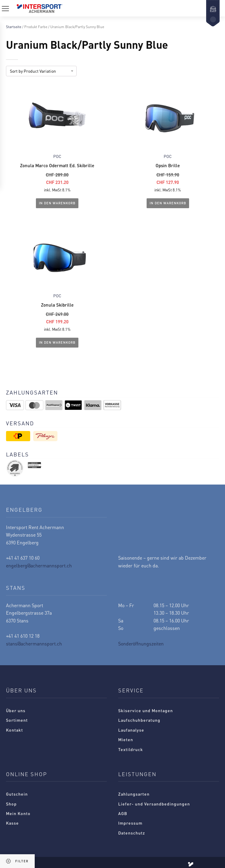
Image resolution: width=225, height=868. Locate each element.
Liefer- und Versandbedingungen (154, 804)
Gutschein (17, 794)
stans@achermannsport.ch (34, 644)
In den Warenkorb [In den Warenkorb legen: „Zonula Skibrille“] (57, 342)
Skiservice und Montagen (146, 710)
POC (57, 156)
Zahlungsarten (134, 794)
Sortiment (17, 720)
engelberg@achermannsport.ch (39, 565)
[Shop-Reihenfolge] (41, 71)
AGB (123, 813)
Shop (11, 804)
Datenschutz (132, 833)
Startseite (14, 27)
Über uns (16, 710)
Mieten (126, 739)
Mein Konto (18, 813)
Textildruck (131, 749)
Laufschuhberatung (139, 720)
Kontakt (15, 730)
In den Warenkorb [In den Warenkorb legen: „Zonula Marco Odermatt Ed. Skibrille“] (57, 203)
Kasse (12, 823)
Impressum (130, 823)
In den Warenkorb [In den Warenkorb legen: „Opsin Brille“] (168, 203)
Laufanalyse (131, 730)
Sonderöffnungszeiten (141, 644)
